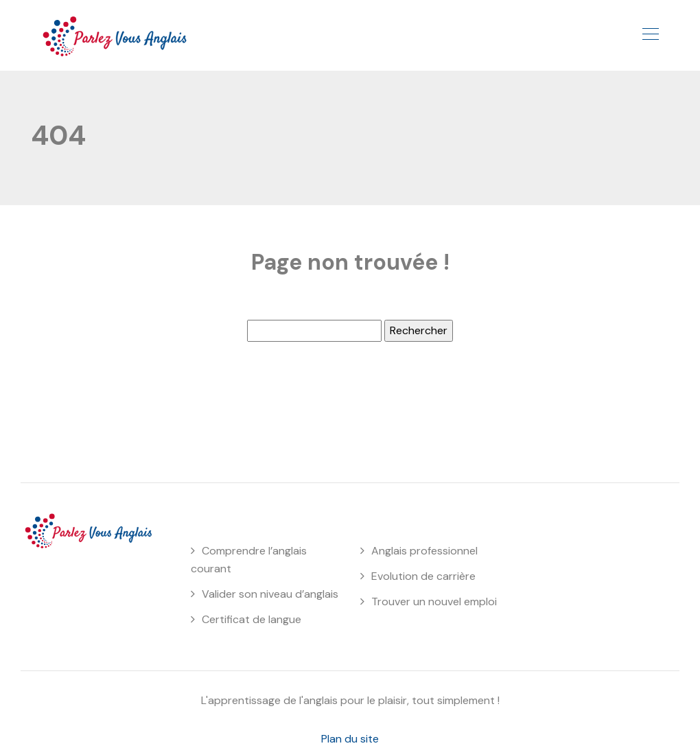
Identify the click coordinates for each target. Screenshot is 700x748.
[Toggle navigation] (650, 36)
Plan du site (350, 739)
